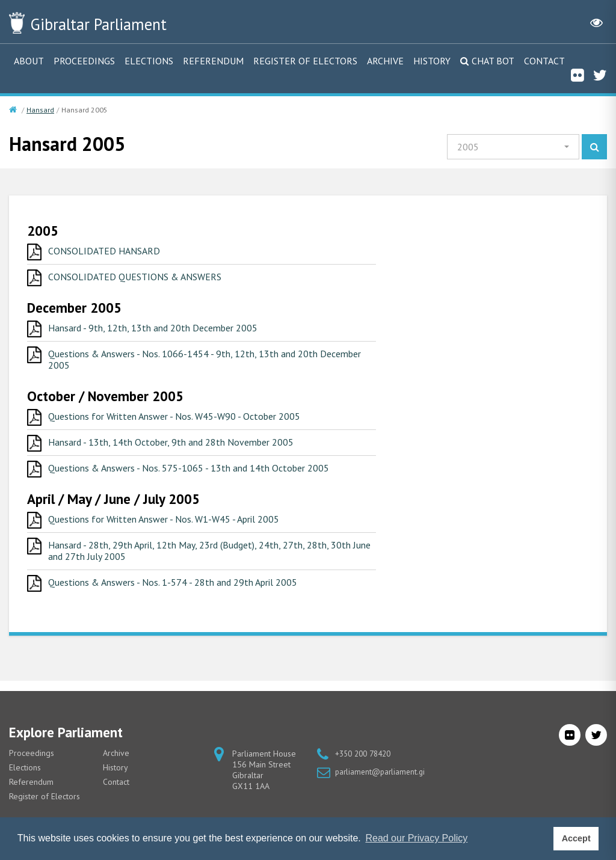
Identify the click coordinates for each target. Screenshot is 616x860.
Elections (149, 61)
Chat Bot (493, 61)
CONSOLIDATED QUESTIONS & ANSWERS (141, 278)
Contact (544, 61)
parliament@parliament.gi (382, 772)
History (432, 61)
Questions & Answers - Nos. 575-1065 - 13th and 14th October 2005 (198, 473)
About (29, 61)
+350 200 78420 (366, 754)
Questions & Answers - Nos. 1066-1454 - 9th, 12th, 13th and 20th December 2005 (191, 362)
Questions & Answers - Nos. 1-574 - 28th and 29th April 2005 (182, 591)
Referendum (213, 61)
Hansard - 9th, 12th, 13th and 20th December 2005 (161, 330)
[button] (513, 147)
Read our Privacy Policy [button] (416, 838)
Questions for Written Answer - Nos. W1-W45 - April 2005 (173, 525)
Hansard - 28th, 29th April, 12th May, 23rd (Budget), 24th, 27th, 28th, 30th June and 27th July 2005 (211, 558)
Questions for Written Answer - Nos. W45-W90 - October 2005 (184, 420)
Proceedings (84, 61)
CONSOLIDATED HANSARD (107, 251)
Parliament (114, 23)
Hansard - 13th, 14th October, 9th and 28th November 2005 (180, 447)
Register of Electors (305, 61)
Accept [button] (576, 838)
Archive (385, 61)
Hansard (40, 110)
